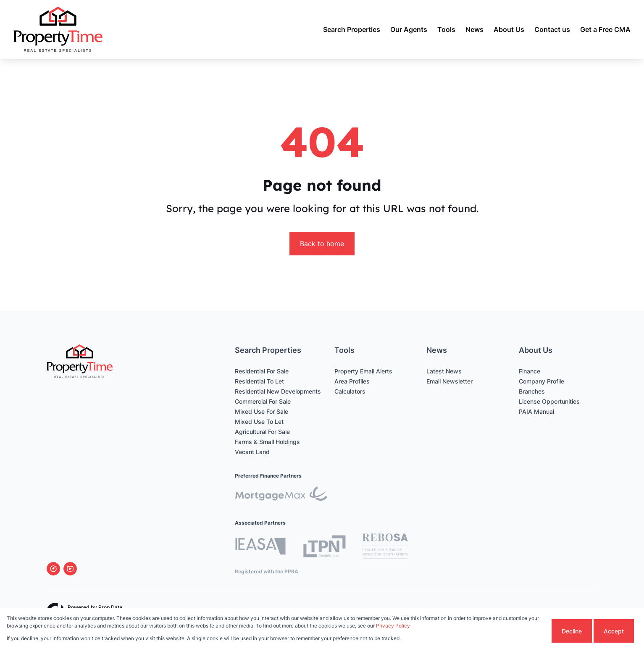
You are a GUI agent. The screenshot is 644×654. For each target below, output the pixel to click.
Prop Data (110, 607)
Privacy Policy (393, 626)
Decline (572, 631)
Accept (614, 631)
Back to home (322, 244)
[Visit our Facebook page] (53, 569)
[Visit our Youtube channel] (70, 569)
